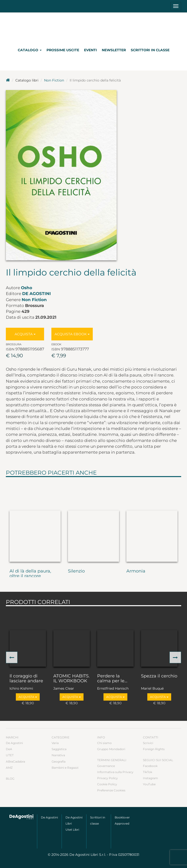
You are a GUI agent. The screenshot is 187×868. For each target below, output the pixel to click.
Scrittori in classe (150, 50)
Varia (55, 743)
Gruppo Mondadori (111, 749)
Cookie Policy (107, 784)
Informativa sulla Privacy (115, 772)
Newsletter (114, 50)
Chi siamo (104, 743)
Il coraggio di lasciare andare (26, 679)
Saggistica (59, 749)
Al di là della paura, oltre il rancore (30, 574)
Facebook (150, 766)
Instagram (150, 778)
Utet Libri (72, 830)
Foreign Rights (154, 749)
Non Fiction (54, 80)
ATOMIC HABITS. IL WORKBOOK (71, 679)
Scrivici (148, 743)
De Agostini (37, 294)
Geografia (59, 761)
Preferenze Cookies (111, 790)
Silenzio (76, 571)
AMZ (9, 768)
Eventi (90, 50)
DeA (9, 749)
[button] (12, 657)
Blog (10, 779)
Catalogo (30, 50)
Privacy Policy (108, 778)
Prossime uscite (63, 50)
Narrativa (58, 755)
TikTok (148, 772)
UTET (10, 755)
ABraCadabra (15, 761)
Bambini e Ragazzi (65, 768)
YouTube (149, 784)
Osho (27, 288)
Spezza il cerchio (159, 676)
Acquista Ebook (72, 334)
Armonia (136, 571)
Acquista (25, 334)
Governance (106, 766)
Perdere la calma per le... (112, 679)
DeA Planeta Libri (93, 28)
